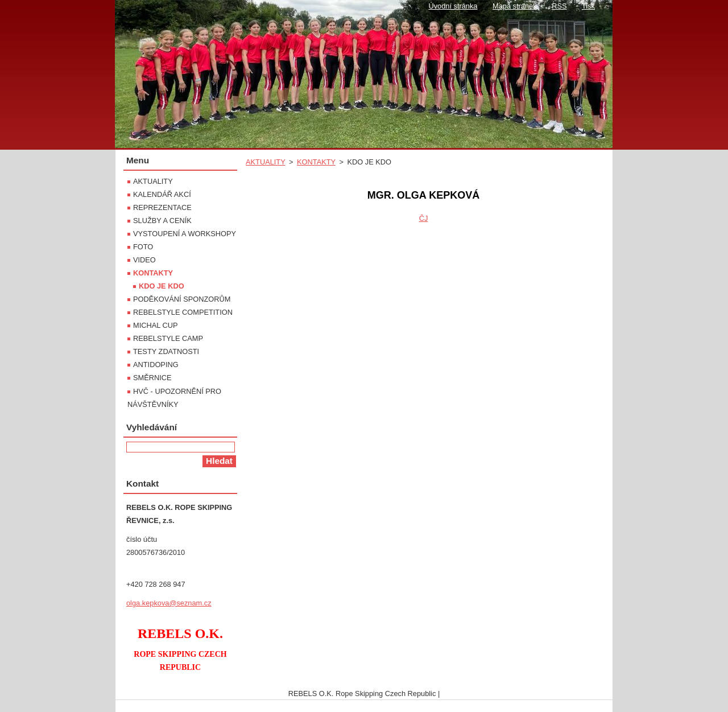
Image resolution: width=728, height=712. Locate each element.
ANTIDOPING (156, 365)
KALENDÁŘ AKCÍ (162, 194)
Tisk (588, 6)
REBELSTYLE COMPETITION (183, 312)
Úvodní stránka (453, 6)
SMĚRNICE (152, 378)
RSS (559, 6)
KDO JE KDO (162, 286)
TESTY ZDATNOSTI (166, 351)
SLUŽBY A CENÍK (162, 221)
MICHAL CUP (155, 325)
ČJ (424, 218)
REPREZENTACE (162, 207)
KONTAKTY (316, 162)
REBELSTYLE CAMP (168, 338)
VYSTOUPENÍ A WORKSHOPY (185, 234)
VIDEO (144, 260)
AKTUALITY (265, 162)
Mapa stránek (515, 6)
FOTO (143, 247)
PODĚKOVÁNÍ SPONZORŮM (182, 299)
